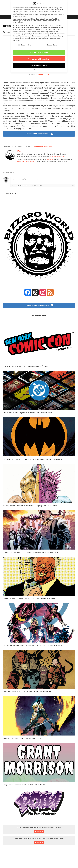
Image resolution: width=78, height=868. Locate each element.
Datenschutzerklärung (55, 36)
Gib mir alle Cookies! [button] (39, 53)
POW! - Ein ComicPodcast (26, 162)
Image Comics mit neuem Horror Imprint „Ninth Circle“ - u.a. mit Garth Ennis (30, 552)
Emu (7, 32)
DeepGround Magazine (42, 146)
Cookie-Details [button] (29, 70)
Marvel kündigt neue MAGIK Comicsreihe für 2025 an (22, 738)
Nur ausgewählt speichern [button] (39, 59)
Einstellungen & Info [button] (39, 65)
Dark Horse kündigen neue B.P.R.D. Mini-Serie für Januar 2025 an (27, 692)
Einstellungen (45, 38)
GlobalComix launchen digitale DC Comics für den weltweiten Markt (27, 413)
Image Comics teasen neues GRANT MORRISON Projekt (24, 785)
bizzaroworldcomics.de (57, 156)
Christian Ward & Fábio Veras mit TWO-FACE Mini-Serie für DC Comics (29, 599)
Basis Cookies (25, 45)
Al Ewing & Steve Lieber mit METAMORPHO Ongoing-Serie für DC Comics (30, 506)
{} (38, 186)
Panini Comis (43, 74)
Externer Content (51, 45)
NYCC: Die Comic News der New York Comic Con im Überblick (26, 366)
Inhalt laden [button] (39, 831)
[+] (41, 186)
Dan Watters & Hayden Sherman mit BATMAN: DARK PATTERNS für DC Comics (32, 459)
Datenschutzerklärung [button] (40, 70)
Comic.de (50, 160)
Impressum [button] (50, 70)
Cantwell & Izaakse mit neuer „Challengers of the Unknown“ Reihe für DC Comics (32, 645)
